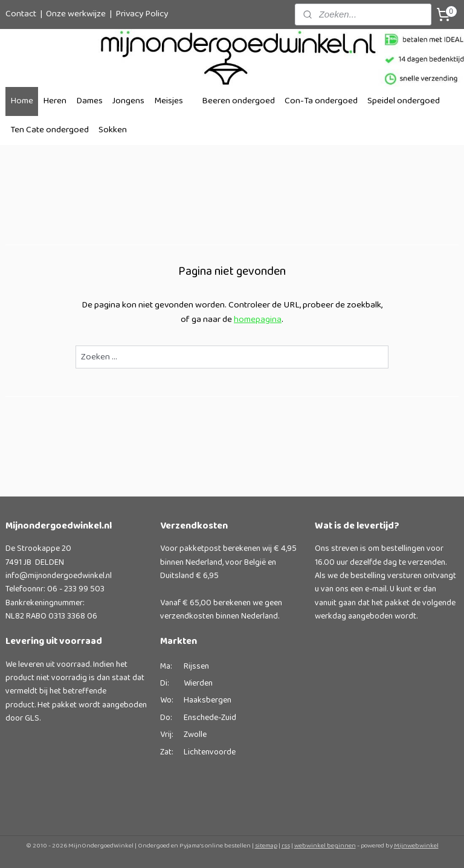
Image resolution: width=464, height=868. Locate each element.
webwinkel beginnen (325, 846)
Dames (89, 101)
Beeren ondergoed (238, 101)
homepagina (258, 320)
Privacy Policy (142, 14)
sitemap (266, 846)
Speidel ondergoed (404, 101)
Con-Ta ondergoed (321, 101)
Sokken (113, 130)
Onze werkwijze (76, 14)
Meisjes (169, 101)
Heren (55, 101)
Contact (21, 14)
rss (286, 846)
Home (22, 101)
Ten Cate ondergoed (50, 130)
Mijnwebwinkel (416, 846)
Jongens (128, 101)
